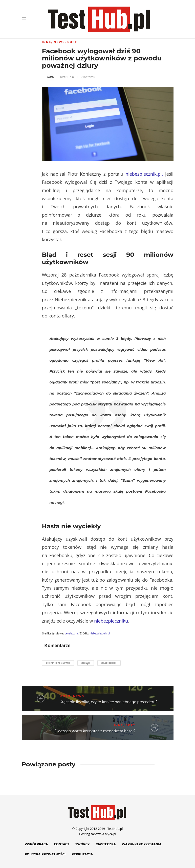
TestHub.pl (67, 77)
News (59, 42)
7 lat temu (88, 77)
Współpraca (36, 844)
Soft (72, 42)
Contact (62, 844)
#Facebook (109, 663)
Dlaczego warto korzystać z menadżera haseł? (95, 731)
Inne (47, 42)
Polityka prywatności (45, 854)
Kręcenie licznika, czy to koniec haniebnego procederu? (109, 702)
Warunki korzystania (142, 844)
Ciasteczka (106, 844)
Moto (65, 696)
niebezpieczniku (111, 621)
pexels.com (71, 633)
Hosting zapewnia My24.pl (98, 834)
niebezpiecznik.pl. (144, 174)
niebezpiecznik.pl (100, 633)
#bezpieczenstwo (58, 663)
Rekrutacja (82, 854)
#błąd (86, 663)
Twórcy (83, 844)
